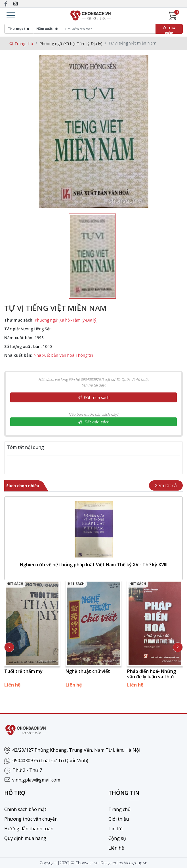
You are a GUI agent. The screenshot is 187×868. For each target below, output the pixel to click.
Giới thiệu (119, 819)
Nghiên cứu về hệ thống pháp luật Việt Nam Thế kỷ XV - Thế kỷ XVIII (94, 565)
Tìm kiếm (169, 30)
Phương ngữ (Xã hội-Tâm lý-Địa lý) (71, 44)
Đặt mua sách (94, 397)
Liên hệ (116, 848)
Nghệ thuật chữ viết (88, 671)
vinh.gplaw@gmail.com (36, 780)
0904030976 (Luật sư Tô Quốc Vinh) (50, 761)
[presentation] (9, 647)
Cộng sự (117, 838)
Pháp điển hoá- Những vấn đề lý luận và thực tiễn (152, 674)
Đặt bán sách (94, 422)
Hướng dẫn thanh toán (29, 829)
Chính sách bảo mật (25, 809)
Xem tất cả (166, 485)
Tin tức (116, 829)
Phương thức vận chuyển (31, 819)
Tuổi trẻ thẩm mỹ (23, 671)
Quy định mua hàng (25, 838)
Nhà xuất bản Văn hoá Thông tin (63, 355)
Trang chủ (21, 44)
